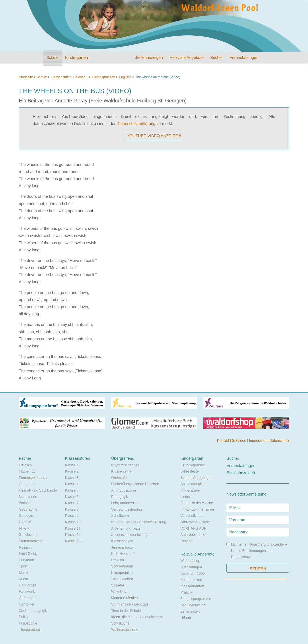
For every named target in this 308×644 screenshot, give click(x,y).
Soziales (118, 585)
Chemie (25, 522)
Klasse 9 (72, 516)
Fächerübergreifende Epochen (135, 484)
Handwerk (27, 592)
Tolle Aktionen (122, 579)
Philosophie (28, 623)
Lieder (185, 497)
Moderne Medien (125, 598)
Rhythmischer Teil (125, 465)
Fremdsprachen (103, 77)
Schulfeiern (120, 516)
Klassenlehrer (122, 471)
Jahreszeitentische (195, 522)
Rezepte (187, 541)
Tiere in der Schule (126, 611)
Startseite (26, 77)
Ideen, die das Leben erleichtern (137, 617)
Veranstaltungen (244, 58)
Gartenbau (27, 598)
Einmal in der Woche (197, 503)
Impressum (258, 441)
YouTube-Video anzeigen (154, 136)
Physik (24, 528)
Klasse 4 (72, 484)
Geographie (28, 509)
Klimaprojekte (122, 573)
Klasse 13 (73, 541)
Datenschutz (279, 441)
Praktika (118, 560)
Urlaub (186, 618)
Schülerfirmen (122, 566)
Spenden (240, 441)
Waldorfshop (190, 561)
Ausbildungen (191, 567)
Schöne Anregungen (196, 478)
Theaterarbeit (29, 630)
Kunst (23, 579)
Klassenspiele (122, 541)
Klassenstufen (61, 77)
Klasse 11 (73, 528)
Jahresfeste (190, 471)
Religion (25, 547)
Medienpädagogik (33, 611)
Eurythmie (27, 560)
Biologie (25, 503)
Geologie (26, 516)
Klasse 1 (82, 77)
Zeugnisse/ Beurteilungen (131, 535)
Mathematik (28, 471)
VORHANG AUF (193, 528)
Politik (24, 617)
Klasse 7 (72, 503)
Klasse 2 (72, 471)
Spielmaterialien (193, 484)
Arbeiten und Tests (126, 528)
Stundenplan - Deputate (130, 604)
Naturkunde (28, 497)
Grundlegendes (192, 465)
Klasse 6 (72, 497)
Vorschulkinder (192, 516)
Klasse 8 (72, 509)
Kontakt (223, 441)
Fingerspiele (190, 490)
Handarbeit (27, 585)
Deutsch (25, 465)
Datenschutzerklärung (136, 124)
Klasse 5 (72, 490)
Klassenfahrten (192, 586)
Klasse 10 (73, 522)
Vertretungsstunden (127, 509)
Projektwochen (123, 554)
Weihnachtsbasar (125, 630)
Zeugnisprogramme (196, 599)
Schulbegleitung (193, 605)
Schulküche (120, 623)
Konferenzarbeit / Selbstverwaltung (139, 522)
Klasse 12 (73, 535)
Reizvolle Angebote (187, 58)
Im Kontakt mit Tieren (197, 509)
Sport (23, 566)
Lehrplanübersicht (125, 503)
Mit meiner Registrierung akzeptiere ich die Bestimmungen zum (257, 551)
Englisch (125, 77)
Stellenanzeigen (149, 58)
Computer (27, 604)
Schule (52, 58)
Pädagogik (120, 497)
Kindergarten (77, 58)
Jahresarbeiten (123, 547)
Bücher (217, 58)
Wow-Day (119, 592)
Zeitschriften (190, 611)
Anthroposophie (124, 490)
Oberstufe (119, 478)
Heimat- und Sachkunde (38, 490)
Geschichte (28, 535)
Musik (23, 573)
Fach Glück (28, 554)
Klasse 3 (72, 478)
